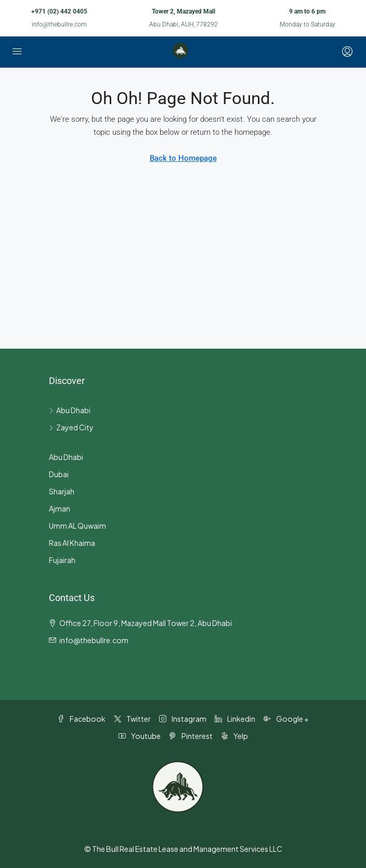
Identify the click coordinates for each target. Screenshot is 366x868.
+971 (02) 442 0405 (59, 11)
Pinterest (191, 736)
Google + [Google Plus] (286, 719)
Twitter (132, 719)
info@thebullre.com (59, 24)
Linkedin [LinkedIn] (235, 719)
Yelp (234, 736)
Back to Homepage (183, 158)
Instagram (183, 719)
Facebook (81, 719)
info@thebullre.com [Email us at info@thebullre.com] (94, 640)
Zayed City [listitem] (71, 427)
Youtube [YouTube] (140, 736)
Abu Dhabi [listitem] (70, 410)
